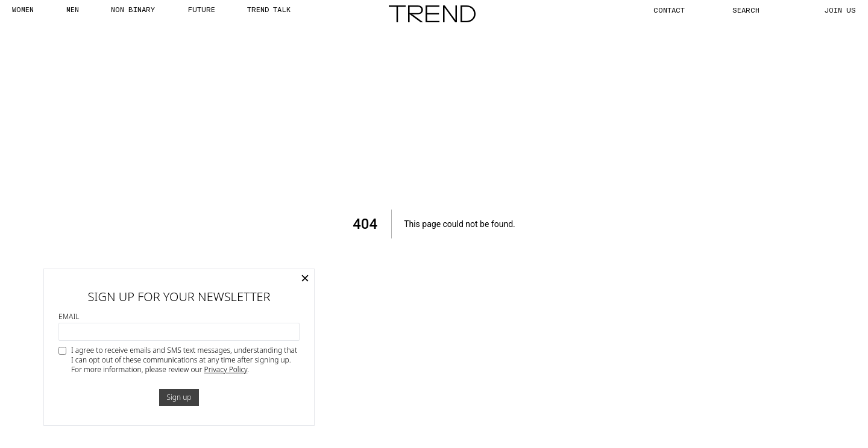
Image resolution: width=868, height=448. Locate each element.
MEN (73, 9)
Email (69, 317)
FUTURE (201, 9)
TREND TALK (269, 9)
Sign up (179, 397)
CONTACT (669, 10)
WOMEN (23, 9)
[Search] (759, 10)
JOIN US (840, 10)
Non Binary (133, 9)
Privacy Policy (226, 369)
